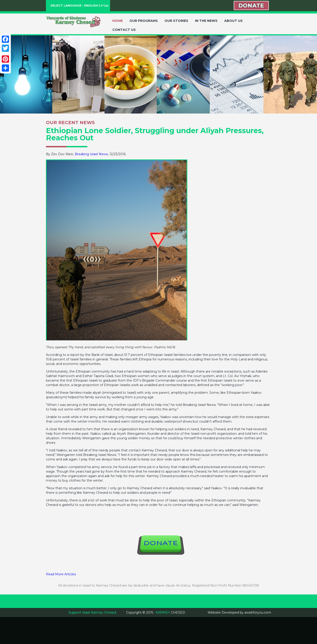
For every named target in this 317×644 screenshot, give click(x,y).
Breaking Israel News (91, 154)
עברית (105, 5)
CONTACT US (124, 30)
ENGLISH (91, 5)
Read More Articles (61, 574)
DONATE (251, 6)
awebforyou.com (258, 612)
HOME (118, 21)
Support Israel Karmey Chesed (92, 612)
